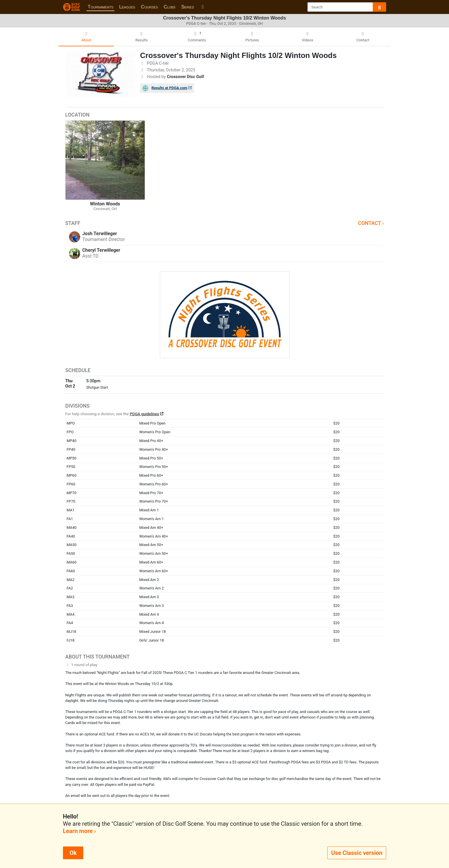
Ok (73, 853)
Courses (149, 7)
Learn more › (79, 831)
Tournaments (100, 7)
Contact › (371, 223)
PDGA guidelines (145, 414)
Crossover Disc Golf (185, 77)
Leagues (127, 7)
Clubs (169, 7)
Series (188, 7)
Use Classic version (357, 853)
